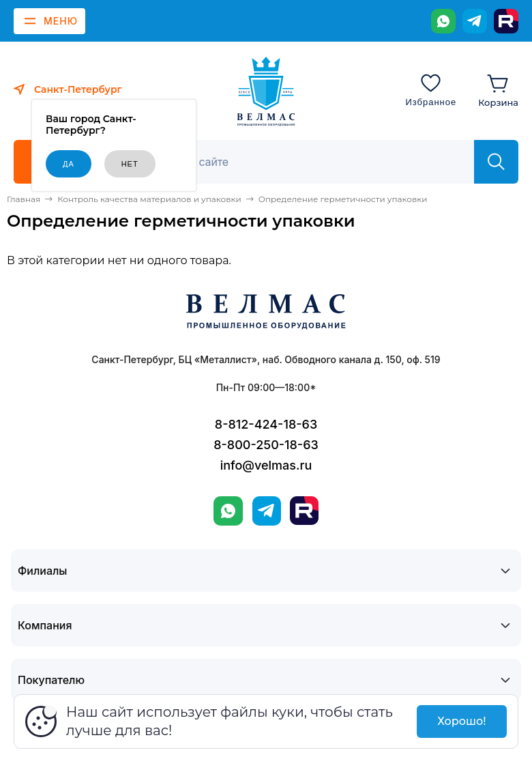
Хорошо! (461, 721)
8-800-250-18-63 (266, 445)
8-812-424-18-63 (266, 424)
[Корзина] (498, 89)
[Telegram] (475, 21)
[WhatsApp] (443, 21)
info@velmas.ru (266, 465)
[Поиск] (311, 162)
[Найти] (496, 162)
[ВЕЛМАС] (266, 91)
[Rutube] (506, 21)
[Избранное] (431, 89)
